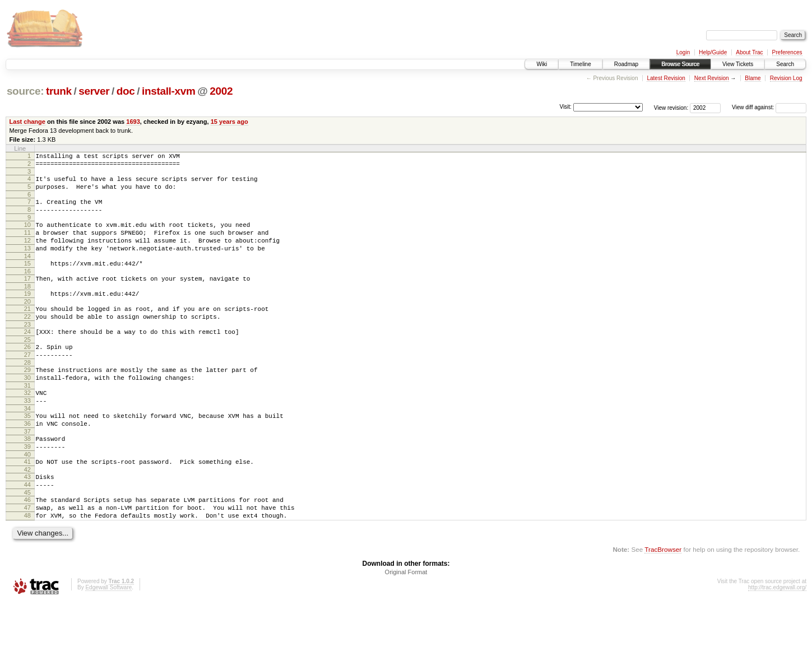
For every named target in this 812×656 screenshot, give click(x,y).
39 (27, 488)
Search (785, 64)
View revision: (671, 107)
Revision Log (786, 78)
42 (27, 515)
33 (27, 436)
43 (27, 522)
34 (27, 445)
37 (27, 472)
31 (27, 419)
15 (27, 280)
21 (27, 331)
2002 (221, 91)
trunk (59, 91)
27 (27, 383)
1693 (133, 122)
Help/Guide (713, 52)
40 (27, 498)
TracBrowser (663, 603)
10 (27, 235)
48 (27, 567)
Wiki (542, 64)
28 (27, 393)
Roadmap (626, 64)
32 (27, 426)
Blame (753, 78)
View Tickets (738, 64)
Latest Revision (666, 78)
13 (27, 263)
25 (27, 366)
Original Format (406, 626)
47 (27, 558)
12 (27, 254)
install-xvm (169, 91)
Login (683, 52)
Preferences (787, 52)
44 (27, 532)
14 (27, 273)
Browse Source (680, 64)
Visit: (565, 107)
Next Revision (712, 78)
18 (27, 306)
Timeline (580, 64)
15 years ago (229, 122)
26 (27, 374)
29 (27, 400)
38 (27, 479)
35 (27, 453)
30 (27, 410)
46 (27, 548)
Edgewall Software (108, 641)
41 (27, 505)
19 (27, 314)
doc (126, 91)
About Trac (749, 52)
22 (27, 340)
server (94, 91)
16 (27, 290)
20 (27, 323)
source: (25, 91)
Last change (27, 122)
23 (27, 350)
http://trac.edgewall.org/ (777, 641)
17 (27, 297)
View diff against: (769, 107)
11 (27, 244)
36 (27, 462)
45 (27, 541)
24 (27, 357)
